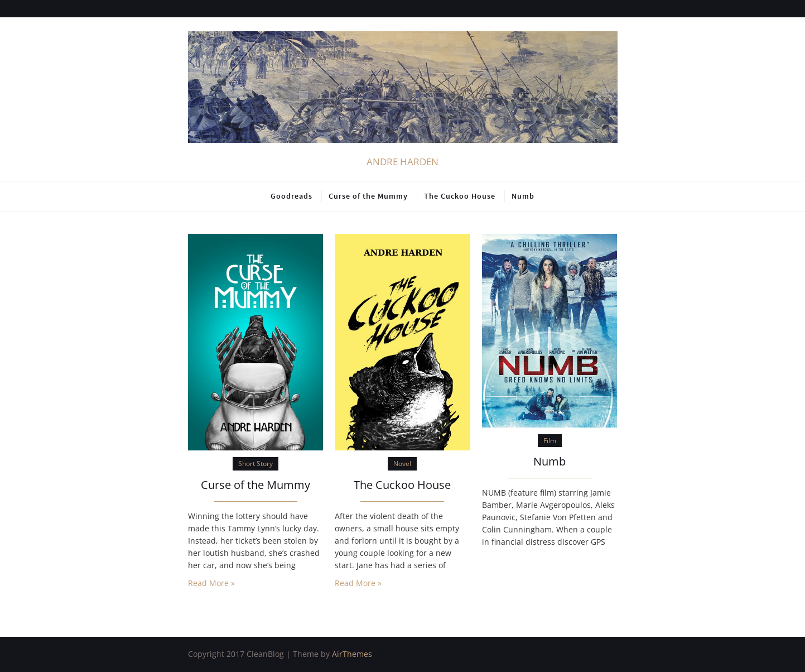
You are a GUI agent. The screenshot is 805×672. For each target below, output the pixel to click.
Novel (402, 464)
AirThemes (352, 654)
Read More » (211, 583)
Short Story (256, 464)
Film (550, 441)
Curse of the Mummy (368, 196)
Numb (523, 196)
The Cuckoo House (460, 196)
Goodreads (291, 196)
